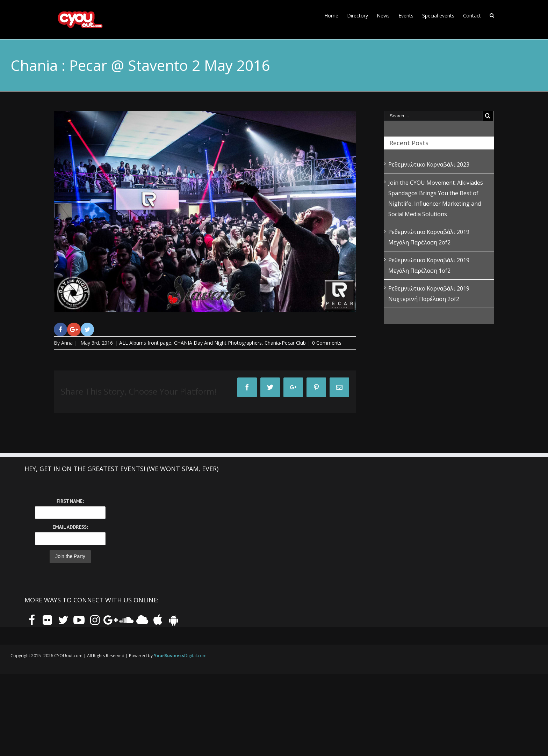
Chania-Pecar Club (285, 343)
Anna (67, 343)
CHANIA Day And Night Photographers (218, 343)
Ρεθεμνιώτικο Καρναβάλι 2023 (429, 164)
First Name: (70, 501)
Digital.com (180, 656)
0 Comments (327, 343)
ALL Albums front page (145, 343)
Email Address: (70, 527)
